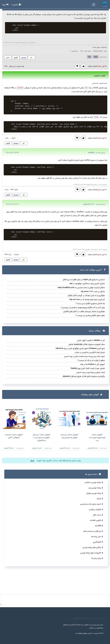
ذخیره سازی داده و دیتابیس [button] (92, 504)
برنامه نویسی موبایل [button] (95, 493)
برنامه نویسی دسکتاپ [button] (94, 482)
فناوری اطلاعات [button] (97, 520)
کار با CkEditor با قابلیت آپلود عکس (91, 340)
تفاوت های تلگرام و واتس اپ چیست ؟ (90, 315)
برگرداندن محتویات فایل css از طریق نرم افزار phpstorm (84, 376)
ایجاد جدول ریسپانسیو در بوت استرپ (91, 372)
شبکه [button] (100, 499)
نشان (8, 58)
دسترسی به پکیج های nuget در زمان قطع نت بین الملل (84, 279)
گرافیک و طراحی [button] (96, 509)
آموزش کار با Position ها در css (93, 364)
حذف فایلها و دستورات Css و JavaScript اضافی (87, 344)
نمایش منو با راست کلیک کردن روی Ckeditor (88, 368)
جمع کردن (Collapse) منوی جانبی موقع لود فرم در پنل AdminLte (80, 348)
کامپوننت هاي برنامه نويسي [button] (92, 553)
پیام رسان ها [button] (98, 558)
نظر (31, 58)
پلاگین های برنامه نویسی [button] (93, 547)
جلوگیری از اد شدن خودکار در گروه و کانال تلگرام (86, 295)
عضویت (16, 4)
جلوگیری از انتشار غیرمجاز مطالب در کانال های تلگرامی (84, 311)
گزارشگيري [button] (98, 542)
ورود (5, 4)
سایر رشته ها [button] (97, 537)
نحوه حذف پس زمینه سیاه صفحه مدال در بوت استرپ (84, 356)
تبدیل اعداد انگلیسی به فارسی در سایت (90, 352)
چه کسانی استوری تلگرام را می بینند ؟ (90, 303)
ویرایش (23, 58)
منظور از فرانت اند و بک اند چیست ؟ (91, 360)
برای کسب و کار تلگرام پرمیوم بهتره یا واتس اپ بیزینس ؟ (83, 307)
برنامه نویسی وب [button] (96, 488)
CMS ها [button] (99, 526)
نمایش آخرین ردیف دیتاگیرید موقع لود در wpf (87, 283)
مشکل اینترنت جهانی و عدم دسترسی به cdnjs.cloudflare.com (81, 287)
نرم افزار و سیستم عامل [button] (93, 531)
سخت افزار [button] (98, 515)
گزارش (16, 58)
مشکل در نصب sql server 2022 (93, 291)
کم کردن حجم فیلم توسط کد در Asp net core (87, 299)
